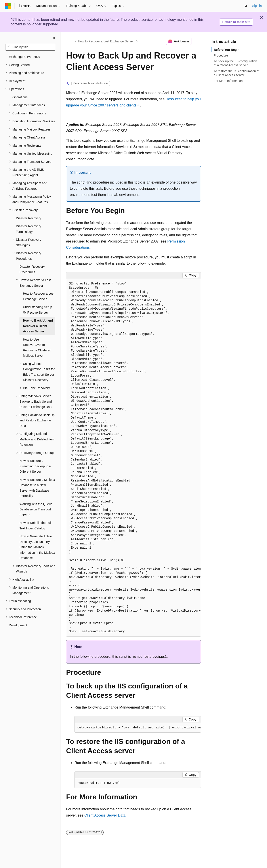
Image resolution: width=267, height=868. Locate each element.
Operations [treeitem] (20, 97)
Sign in (257, 6)
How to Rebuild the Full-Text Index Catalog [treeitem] (36, 526)
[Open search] (246, 6)
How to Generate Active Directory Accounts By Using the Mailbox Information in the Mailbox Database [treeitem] (37, 547)
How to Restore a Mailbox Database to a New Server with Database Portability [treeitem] (37, 488)
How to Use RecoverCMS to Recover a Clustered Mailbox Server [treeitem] (37, 348)
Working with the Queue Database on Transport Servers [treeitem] (36, 509)
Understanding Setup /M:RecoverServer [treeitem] (38, 310)
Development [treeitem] (18, 625)
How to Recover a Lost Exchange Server (106, 41)
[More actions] (197, 41)
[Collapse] (54, 38)
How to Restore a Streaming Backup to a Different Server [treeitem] (35, 466)
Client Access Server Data (105, 815)
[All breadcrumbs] (70, 41)
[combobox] (30, 47)
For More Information (228, 81)
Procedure (221, 55)
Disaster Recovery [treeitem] (29, 218)
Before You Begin (227, 50)
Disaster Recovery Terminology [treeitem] (29, 229)
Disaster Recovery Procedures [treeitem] (32, 269)
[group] (133, 458)
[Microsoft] (8, 6)
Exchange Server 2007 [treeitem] (25, 57)
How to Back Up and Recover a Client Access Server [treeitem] (38, 326)
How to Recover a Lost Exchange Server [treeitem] (39, 296)
